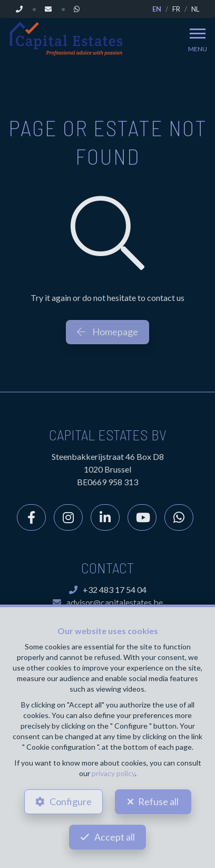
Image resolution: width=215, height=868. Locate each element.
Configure (71, 801)
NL (195, 9)
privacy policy (113, 773)
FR (176, 9)
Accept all (115, 837)
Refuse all (158, 801)
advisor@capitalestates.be (108, 602)
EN (157, 9)
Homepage (107, 332)
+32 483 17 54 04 (108, 589)
